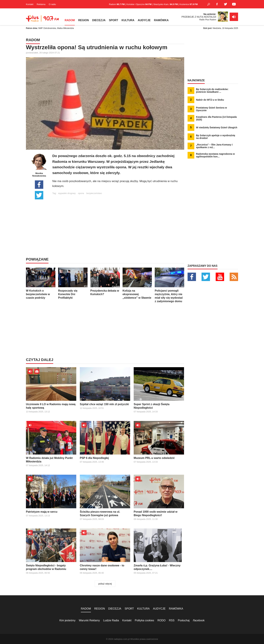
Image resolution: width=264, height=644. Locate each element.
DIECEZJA (99, 20)
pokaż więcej (105, 584)
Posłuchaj (184, 620)
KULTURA (128, 20)
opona (81, 193)
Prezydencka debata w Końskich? (105, 282)
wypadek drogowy (67, 193)
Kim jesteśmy (67, 620)
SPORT (114, 20)
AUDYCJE (144, 20)
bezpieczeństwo (94, 193)
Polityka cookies (145, 620)
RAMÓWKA (161, 20)
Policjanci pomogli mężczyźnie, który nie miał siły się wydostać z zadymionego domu (169, 285)
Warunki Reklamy (89, 620)
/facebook (199, 620)
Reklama (41, 4)
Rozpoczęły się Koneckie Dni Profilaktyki (73, 283)
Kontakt (30, 4)
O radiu (52, 4)
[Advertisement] (118, 218)
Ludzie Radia (111, 620)
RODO (161, 620)
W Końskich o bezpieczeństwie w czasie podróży (41, 283)
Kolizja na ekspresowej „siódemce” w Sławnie (137, 283)
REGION (83, 20)
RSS (172, 620)
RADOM (70, 20)
